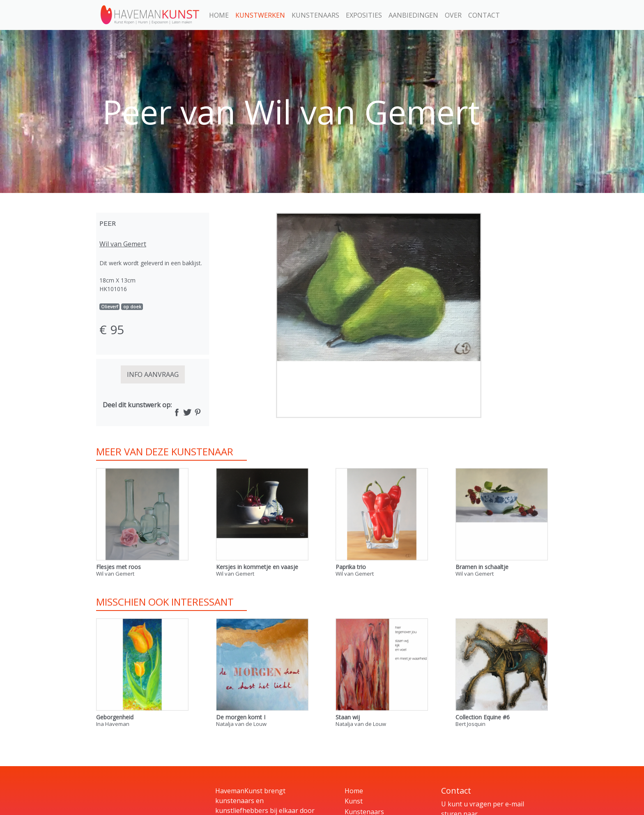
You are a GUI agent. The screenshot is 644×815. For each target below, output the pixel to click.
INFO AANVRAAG (153, 374)
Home (219, 15)
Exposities (364, 15)
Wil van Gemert (123, 244)
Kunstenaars (315, 15)
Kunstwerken (260, 15)
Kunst (354, 801)
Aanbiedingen (413, 15)
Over (453, 15)
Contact (484, 15)
